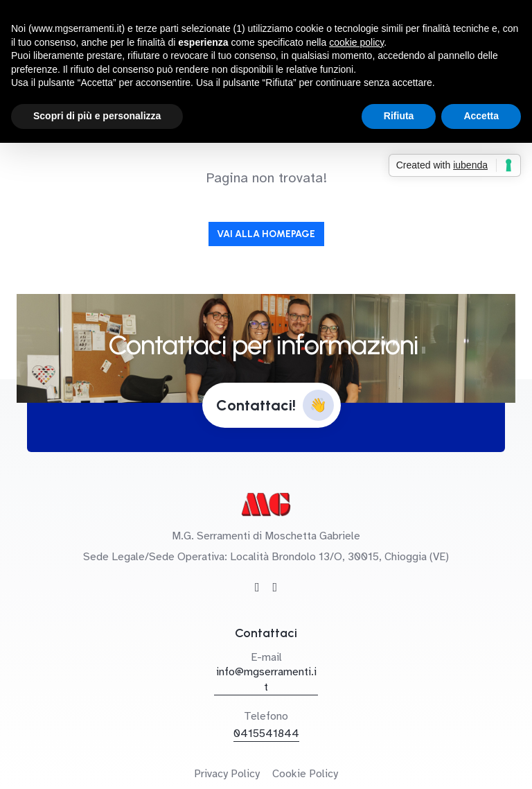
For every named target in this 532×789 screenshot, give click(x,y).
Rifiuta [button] (399, 116)
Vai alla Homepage (266, 234)
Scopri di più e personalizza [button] (97, 116)
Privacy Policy (227, 774)
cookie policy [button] (356, 42)
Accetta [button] (481, 116)
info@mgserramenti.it (266, 679)
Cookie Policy (305, 774)
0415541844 (266, 734)
